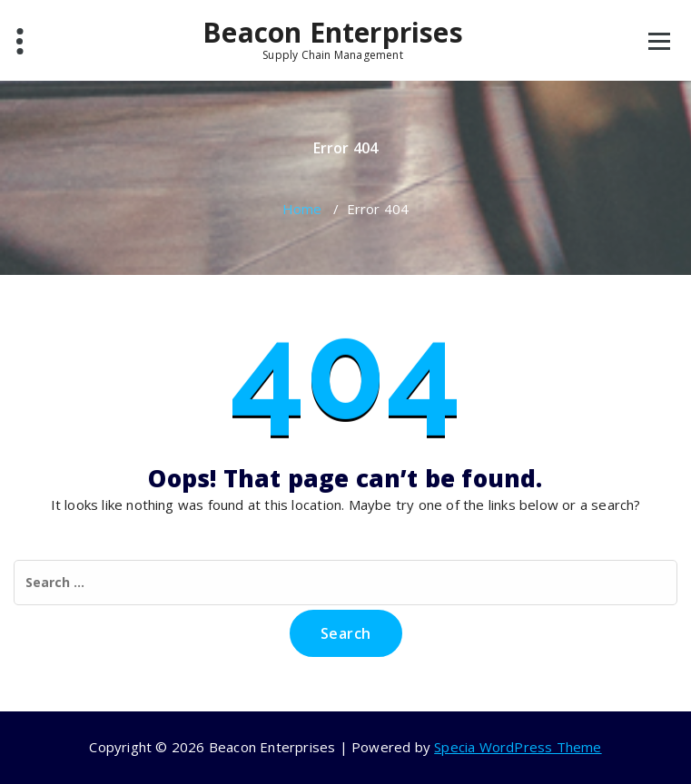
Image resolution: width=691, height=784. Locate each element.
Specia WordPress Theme (518, 747)
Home (302, 209)
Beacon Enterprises (333, 39)
